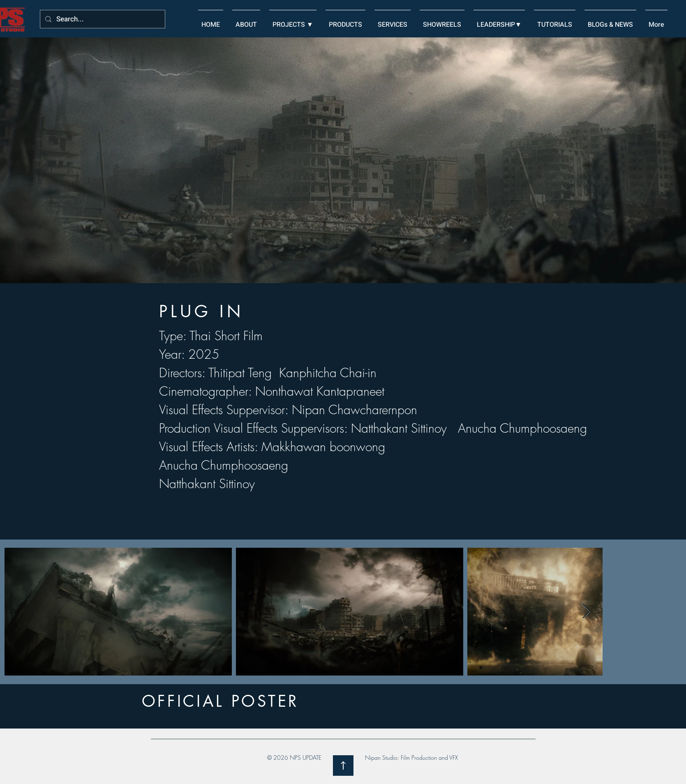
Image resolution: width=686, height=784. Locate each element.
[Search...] (102, 20)
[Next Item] (586, 612)
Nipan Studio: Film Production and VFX (411, 757)
